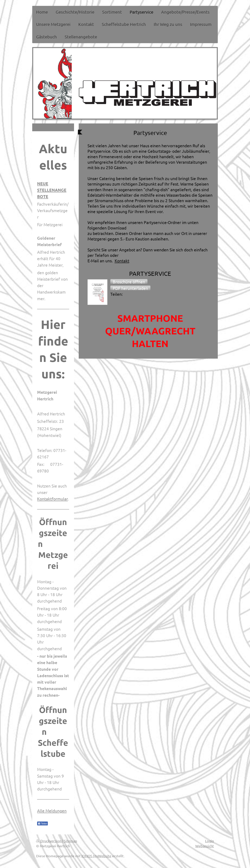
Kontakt (122, 261)
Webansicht (205, 846)
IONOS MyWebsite (96, 856)
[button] (129, 281)
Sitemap (71, 841)
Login (209, 841)
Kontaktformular (52, 499)
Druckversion (49, 841)
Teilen (42, 824)
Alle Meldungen (52, 811)
